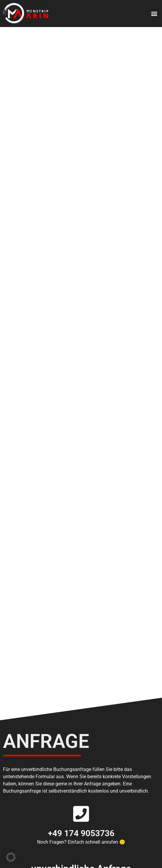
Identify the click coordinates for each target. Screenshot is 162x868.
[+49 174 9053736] (81, 814)
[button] (154, 14)
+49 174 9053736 (81, 833)
